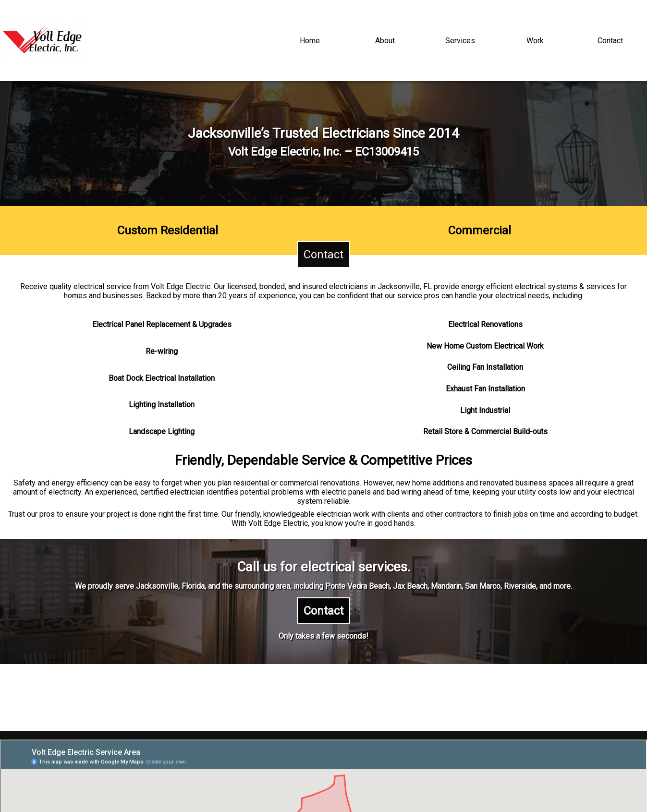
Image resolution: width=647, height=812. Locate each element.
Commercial (480, 230)
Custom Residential (168, 230)
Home (310, 41)
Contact (610, 41)
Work (535, 41)
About (385, 41)
